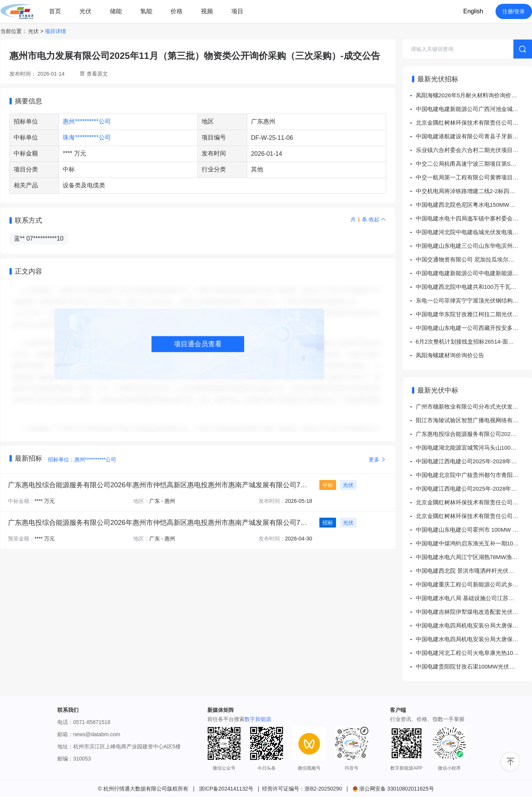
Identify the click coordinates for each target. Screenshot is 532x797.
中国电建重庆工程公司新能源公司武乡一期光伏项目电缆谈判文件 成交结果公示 (474, 584)
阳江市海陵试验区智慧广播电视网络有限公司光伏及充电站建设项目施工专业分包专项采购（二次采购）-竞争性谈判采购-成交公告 (474, 420)
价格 (177, 11)
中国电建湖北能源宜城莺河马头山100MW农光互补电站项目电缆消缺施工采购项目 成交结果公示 (474, 448)
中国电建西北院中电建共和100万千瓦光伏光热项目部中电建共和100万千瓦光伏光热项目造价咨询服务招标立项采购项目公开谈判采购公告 (474, 287)
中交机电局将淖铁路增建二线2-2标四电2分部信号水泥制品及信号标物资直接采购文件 (474, 191)
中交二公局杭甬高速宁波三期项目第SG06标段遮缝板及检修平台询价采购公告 (474, 164)
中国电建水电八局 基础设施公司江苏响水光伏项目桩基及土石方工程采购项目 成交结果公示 (474, 598)
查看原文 (97, 74)
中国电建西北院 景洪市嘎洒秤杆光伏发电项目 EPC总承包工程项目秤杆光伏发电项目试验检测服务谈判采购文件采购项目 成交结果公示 (474, 571)
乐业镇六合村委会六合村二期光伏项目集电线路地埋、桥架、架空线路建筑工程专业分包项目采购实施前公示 (474, 150)
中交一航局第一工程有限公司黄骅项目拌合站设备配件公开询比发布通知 (474, 177)
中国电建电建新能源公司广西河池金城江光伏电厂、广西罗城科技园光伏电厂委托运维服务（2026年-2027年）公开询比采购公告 (474, 109)
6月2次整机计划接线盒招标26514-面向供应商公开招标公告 (474, 341)
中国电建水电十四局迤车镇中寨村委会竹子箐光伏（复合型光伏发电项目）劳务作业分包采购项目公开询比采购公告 (474, 218)
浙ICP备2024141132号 (226, 789)
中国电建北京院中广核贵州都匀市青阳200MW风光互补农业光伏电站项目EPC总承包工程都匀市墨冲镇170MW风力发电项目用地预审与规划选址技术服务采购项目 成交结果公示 (474, 475)
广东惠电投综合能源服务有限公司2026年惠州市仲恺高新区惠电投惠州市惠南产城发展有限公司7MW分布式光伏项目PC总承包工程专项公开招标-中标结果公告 (474, 434)
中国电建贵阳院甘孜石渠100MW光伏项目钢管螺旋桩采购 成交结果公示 (474, 666)
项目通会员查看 (198, 344)
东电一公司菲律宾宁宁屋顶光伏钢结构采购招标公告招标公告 (474, 300)
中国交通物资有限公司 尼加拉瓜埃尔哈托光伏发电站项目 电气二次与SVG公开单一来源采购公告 (474, 259)
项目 (237, 11)
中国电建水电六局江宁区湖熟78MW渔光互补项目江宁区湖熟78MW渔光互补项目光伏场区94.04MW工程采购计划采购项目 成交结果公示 (474, 557)
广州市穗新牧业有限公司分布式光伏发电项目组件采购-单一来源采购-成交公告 (474, 406)
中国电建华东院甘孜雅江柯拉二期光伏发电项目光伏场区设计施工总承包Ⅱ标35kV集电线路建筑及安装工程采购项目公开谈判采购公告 (474, 314)
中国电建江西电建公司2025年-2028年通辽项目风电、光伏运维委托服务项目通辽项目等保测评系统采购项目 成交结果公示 (474, 461)
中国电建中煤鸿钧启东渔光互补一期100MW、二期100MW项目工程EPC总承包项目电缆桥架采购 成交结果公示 (474, 543)
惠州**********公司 (87, 121)
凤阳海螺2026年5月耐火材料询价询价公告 (469, 95)
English (473, 11)
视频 (207, 11)
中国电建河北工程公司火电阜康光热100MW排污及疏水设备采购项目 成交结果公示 (474, 653)
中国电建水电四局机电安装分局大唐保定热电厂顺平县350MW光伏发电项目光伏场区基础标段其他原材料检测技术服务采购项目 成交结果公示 (474, 639)
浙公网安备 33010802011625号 (393, 789)
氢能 (146, 11)
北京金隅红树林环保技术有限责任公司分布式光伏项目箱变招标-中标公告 (474, 502)
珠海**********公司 (87, 137)
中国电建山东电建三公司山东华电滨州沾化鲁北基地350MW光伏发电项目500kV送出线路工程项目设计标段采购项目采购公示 (474, 246)
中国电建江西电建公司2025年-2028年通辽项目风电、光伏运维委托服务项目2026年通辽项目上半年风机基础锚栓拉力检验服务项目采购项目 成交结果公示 (474, 489)
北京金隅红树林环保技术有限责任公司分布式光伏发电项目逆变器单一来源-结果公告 (474, 516)
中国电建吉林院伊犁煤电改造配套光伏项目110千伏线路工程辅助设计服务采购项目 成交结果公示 (474, 612)
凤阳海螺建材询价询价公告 (450, 355)
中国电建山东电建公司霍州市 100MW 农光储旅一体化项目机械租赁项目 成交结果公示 (474, 530)
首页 (55, 11)
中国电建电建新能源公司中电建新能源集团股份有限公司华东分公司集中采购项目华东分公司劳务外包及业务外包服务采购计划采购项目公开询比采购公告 (474, 273)
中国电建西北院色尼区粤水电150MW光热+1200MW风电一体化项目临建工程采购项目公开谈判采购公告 (474, 205)
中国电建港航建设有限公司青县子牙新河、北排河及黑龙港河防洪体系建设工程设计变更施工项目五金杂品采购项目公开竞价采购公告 (474, 136)
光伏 (85, 11)
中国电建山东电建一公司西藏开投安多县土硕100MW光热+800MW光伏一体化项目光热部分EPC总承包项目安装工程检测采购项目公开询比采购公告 (474, 328)
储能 (116, 11)
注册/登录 (514, 11)
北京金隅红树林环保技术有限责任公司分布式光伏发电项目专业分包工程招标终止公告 (474, 123)
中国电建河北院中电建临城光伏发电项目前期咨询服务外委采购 (474, 232)
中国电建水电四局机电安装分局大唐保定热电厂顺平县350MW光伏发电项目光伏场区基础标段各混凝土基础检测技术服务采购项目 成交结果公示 (474, 625)
